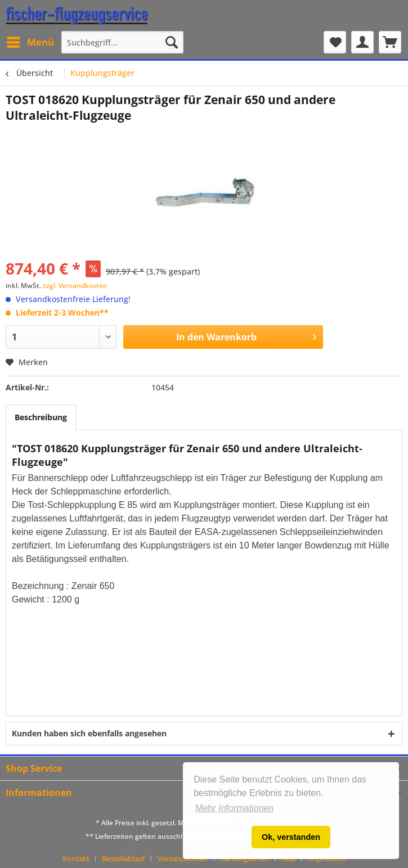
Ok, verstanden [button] (291, 837)
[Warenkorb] (390, 42)
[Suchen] (172, 42)
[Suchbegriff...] (123, 42)
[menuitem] (30, 42)
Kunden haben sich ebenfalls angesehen (89, 733)
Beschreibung (41, 417)
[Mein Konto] (362, 42)
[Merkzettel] (335, 42)
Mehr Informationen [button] (234, 808)
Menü (30, 41)
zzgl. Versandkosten (75, 285)
